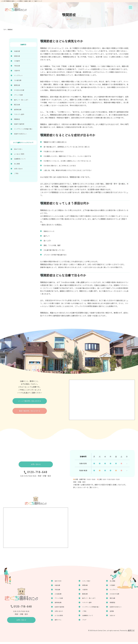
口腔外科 (17, 71)
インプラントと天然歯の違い (23, 129)
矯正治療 (17, 105)
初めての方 (62, 581)
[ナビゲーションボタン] (130, 7)
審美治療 (17, 85)
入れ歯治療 (18, 80)
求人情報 (17, 164)
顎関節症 (17, 119)
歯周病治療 (18, 109)
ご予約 (16, 173)
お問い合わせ (18, 169)
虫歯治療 (17, 51)
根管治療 (17, 56)
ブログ (87, 622)
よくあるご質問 (19, 154)
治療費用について (20, 159)
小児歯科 (17, 61)
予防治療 (17, 66)
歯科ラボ (131, 632)
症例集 (113, 613)
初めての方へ (18, 149)
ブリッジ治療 (18, 95)
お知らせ (114, 617)
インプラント (18, 75)
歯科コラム (62, 622)
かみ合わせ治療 (19, 90)
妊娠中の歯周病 (19, 124)
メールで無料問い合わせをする (30, 402)
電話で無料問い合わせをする (30, 413)
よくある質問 (63, 617)
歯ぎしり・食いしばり (21, 100)
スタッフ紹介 (89, 581)
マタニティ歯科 (19, 114)
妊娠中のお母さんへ (21, 134)
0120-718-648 (37, 472)
